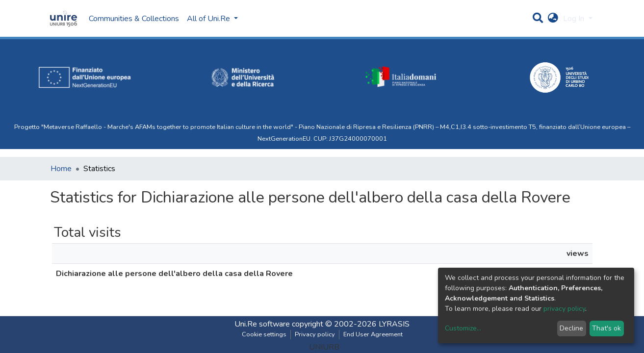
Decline (571, 328)
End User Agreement (373, 334)
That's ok (606, 328)
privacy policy (564, 309)
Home (61, 169)
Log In (575, 19)
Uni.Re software (262, 324)
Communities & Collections (134, 19)
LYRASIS (394, 324)
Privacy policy (315, 334)
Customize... (463, 328)
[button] (553, 19)
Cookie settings (264, 334)
